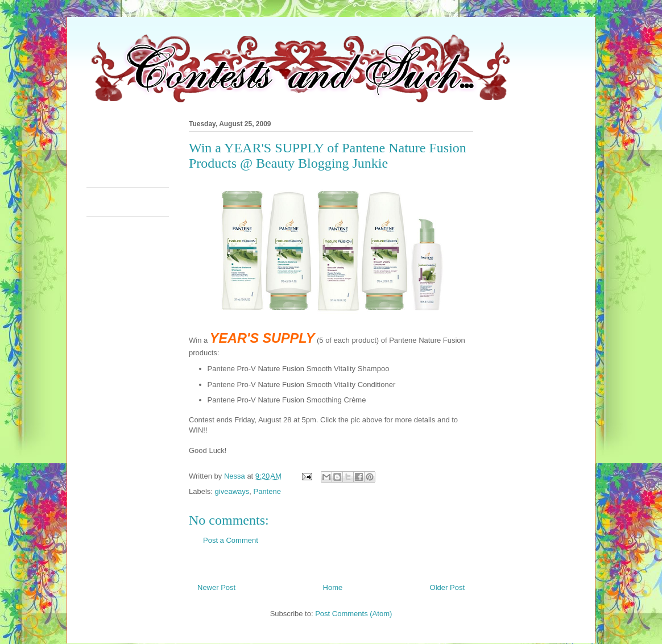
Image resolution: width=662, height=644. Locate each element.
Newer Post (216, 587)
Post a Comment (231, 540)
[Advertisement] (293, 150)
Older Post (447, 587)
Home (333, 587)
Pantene (267, 491)
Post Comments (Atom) (353, 614)
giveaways (232, 491)
